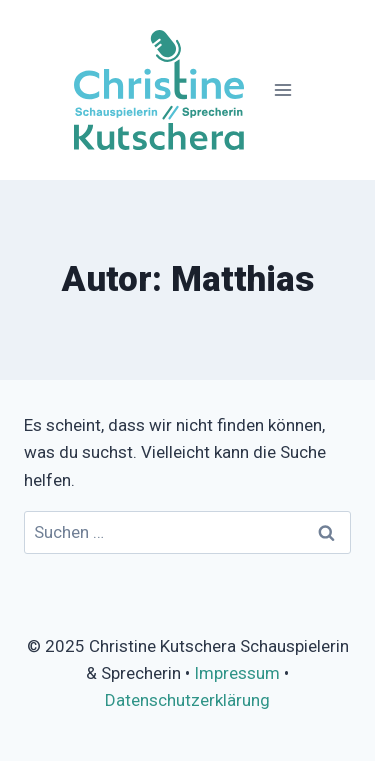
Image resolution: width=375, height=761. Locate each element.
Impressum (237, 673)
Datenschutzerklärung (187, 700)
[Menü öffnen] (282, 89)
